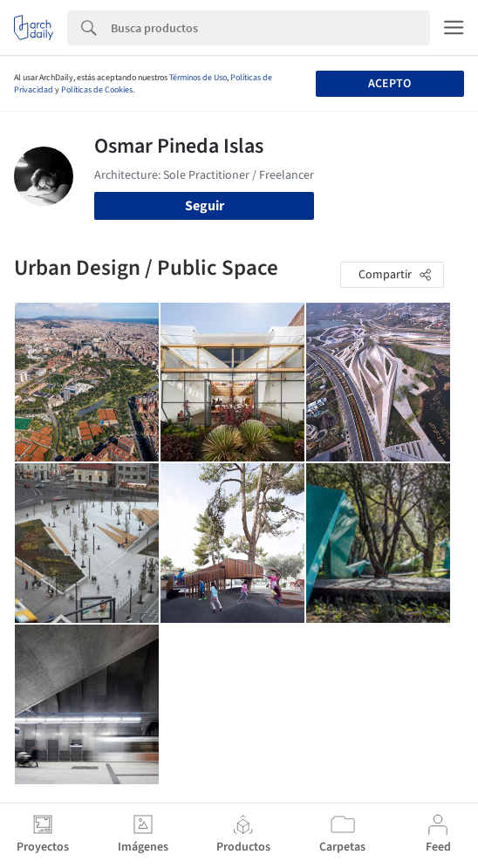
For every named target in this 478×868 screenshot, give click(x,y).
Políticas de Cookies (97, 90)
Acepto (389, 84)
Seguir (205, 206)
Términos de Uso (198, 78)
